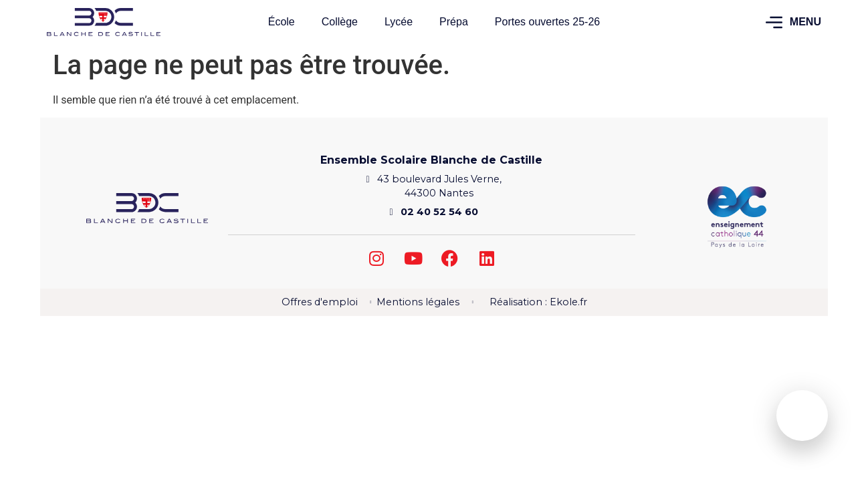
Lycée (399, 22)
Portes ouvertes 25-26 (547, 22)
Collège (340, 22)
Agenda (802, 428)
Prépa (454, 22)
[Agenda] (802, 412)
